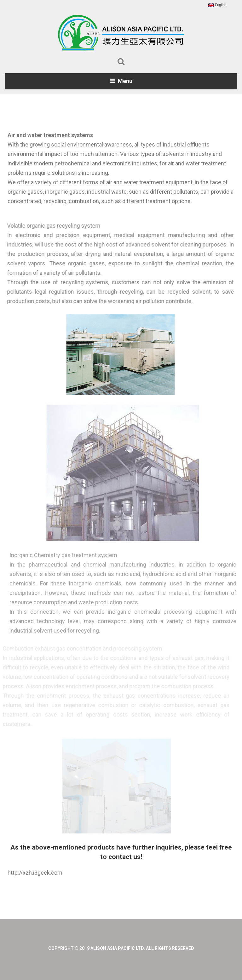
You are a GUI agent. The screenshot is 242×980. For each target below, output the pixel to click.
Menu (125, 81)
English (217, 5)
